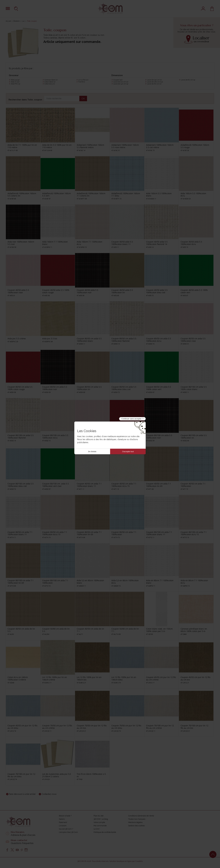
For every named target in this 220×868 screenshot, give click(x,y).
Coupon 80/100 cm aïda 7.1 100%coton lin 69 (21, 582)
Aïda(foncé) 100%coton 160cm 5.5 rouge (195, 146)
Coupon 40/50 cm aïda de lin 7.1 (90, 630)
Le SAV (97, 829)
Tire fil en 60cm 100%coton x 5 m (91, 775)
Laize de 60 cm (154, 84)
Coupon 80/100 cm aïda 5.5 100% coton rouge (124, 437)
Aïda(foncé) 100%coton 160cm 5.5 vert (56, 195)
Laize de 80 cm (188, 80)
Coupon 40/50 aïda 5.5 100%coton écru (191, 243)
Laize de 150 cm (154, 80)
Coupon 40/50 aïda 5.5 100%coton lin (122, 291)
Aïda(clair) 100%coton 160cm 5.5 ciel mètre (160, 146)
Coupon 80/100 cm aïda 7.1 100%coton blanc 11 (159, 533)
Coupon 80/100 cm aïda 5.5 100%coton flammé (21, 437)
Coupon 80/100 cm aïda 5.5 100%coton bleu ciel (21, 485)
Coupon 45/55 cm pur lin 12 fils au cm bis (196, 678)
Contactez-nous (49, 794)
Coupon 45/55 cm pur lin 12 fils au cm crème (161, 678)
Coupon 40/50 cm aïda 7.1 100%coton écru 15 (124, 485)
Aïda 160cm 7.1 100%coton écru (90, 243)
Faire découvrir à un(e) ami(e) (22, 794)
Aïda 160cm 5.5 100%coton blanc (159, 195)
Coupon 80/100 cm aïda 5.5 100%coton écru (55, 437)
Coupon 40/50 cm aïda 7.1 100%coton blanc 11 (89, 485)
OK (83, 99)
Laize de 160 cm (155, 82)
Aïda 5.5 (15, 80)
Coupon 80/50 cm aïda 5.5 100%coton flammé (124, 340)
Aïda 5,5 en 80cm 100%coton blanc (90, 582)
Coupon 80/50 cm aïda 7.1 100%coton (124, 533)
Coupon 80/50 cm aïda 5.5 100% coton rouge (20, 388)
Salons (62, 819)
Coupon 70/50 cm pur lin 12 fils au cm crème (57, 727)
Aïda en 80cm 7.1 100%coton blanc (160, 582)
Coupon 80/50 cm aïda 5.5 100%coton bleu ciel (124, 388)
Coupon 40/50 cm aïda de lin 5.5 (21, 630)
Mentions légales (135, 822)
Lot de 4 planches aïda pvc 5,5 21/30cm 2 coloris (57, 775)
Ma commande (100, 826)
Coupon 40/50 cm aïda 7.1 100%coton (193, 485)
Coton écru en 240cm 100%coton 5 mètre (18, 678)
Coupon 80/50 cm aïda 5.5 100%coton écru (159, 340)
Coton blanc (50, 82)
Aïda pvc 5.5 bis (50, 338)
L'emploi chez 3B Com (68, 832)
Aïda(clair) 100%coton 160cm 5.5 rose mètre (125, 146)
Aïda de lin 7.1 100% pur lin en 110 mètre (22, 146)
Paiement (63, 822)
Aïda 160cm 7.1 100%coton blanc (55, 243)
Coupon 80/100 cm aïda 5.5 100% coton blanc (194, 388)
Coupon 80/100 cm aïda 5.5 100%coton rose (90, 437)
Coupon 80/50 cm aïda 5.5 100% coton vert (159, 388)
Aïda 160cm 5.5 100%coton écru (193, 195)
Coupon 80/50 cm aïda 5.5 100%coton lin (89, 388)
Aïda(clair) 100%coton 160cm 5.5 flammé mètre (90, 146)
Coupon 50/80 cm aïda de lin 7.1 (125, 630)
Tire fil (82, 82)
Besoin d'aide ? (65, 816)
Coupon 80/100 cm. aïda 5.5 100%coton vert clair (55, 485)
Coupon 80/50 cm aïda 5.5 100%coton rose (193, 340)
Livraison (63, 826)
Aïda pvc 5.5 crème (17, 338)
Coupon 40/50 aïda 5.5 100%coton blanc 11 (122, 243)
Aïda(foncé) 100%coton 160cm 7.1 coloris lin (91, 195)
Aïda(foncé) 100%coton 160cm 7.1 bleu (126, 195)
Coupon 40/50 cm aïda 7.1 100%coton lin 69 (159, 485)
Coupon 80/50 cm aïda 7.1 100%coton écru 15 (55, 533)
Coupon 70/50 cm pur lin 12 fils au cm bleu (126, 727)
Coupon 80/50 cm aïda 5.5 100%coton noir (55, 388)
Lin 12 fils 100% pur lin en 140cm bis (89, 678)
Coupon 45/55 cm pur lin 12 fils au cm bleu (22, 727)
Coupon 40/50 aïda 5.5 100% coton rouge (56, 291)
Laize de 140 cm (121, 84)
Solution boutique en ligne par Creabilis (126, 861)
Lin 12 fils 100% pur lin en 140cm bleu (124, 678)
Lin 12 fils (83, 80)
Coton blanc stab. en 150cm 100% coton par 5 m (159, 630)
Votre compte (99, 822)
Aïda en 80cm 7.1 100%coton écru (194, 582)
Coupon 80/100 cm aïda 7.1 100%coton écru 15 (194, 533)
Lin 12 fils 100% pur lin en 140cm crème (55, 678)
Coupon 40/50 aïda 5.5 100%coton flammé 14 (157, 243)
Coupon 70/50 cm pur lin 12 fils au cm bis (92, 727)
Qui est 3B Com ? (66, 829)
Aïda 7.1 (15, 82)
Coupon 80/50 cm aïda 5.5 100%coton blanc (89, 340)
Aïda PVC (15, 84)
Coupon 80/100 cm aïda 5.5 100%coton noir (159, 437)
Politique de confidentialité (105, 832)
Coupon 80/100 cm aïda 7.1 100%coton (55, 582)
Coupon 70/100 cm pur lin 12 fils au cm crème (160, 727)
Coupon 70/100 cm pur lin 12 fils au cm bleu (21, 775)
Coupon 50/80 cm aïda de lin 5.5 (56, 630)
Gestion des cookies (136, 826)
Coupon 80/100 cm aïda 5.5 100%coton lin (194, 437)
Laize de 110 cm (121, 82)
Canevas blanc (51, 80)
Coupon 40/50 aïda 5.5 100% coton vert (194, 291)
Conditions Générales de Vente (141, 816)
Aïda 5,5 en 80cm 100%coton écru (125, 582)
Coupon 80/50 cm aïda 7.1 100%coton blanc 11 (20, 533)
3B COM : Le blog (101, 819)
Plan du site (99, 816)
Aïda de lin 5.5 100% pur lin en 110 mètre (57, 146)
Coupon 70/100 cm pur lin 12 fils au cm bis (194, 727)
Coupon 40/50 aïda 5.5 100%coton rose (18, 291)
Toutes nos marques (137, 819)
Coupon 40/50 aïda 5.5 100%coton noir (87, 291)
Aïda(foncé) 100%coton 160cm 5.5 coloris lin (22, 195)
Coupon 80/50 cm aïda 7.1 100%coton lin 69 (89, 533)
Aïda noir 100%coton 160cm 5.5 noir (21, 243)
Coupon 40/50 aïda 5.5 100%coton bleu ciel (157, 291)
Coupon (118, 80)
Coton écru (50, 84)
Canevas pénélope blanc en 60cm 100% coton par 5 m (194, 630)
